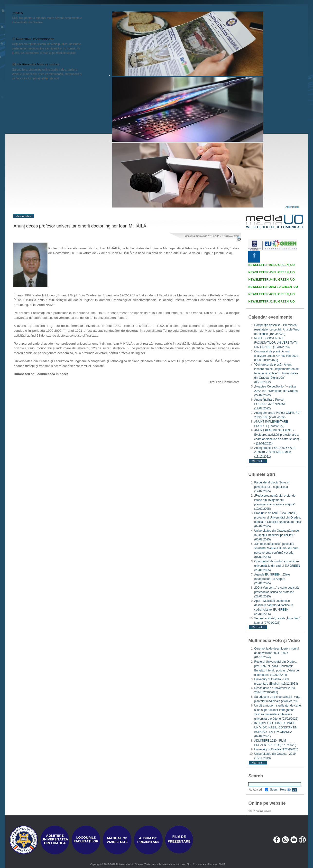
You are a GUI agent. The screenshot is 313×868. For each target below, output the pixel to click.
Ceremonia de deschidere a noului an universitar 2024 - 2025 (276, 653)
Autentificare (292, 207)
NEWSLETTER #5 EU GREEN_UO (271, 272)
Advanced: (258, 790)
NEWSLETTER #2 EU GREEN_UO (271, 294)
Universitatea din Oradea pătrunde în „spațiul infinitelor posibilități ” (276, 535)
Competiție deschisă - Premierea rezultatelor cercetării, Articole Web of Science (277, 330)
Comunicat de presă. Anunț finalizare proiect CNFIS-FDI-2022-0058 (277, 356)
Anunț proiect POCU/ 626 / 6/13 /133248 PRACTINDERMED (275, 452)
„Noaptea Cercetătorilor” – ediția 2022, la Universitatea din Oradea (276, 391)
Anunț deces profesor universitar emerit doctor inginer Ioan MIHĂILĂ (80, 226)
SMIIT (222, 864)
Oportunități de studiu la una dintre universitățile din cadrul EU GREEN (277, 566)
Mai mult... (258, 461)
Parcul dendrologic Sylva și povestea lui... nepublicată (272, 487)
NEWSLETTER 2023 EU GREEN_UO (273, 287)
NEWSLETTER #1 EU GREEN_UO (271, 302)
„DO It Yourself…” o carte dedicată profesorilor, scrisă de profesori (276, 592)
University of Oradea (276, 749)
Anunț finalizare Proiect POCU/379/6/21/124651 (270, 404)
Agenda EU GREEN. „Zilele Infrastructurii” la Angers (272, 579)
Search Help (280, 790)
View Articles (23, 216)
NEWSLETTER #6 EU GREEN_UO (271, 265)
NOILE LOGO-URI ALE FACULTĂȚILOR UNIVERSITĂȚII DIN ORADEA (276, 343)
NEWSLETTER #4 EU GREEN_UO (271, 280)
